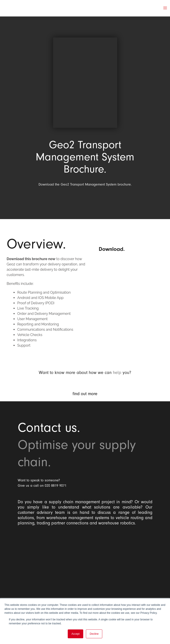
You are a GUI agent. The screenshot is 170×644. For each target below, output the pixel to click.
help (117, 373)
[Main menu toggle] (165, 8)
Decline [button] (94, 634)
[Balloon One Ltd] (85, 564)
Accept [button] (76, 634)
